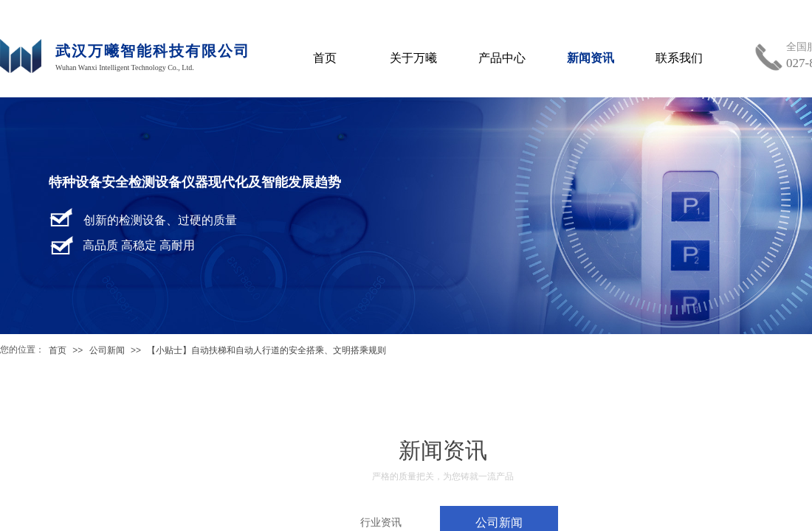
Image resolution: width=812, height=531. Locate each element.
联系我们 (679, 58)
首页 (58, 350)
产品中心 (502, 58)
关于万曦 (413, 58)
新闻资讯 (591, 58)
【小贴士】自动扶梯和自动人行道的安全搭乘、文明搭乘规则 (266, 350)
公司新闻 (107, 350)
